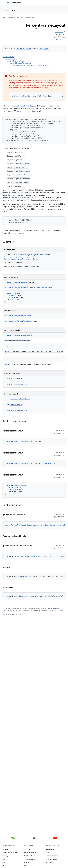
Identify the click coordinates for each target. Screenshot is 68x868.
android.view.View (11, 59)
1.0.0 (64, 34)
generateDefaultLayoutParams (16, 341)
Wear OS (49, 852)
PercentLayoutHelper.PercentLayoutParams (21, 259)
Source (5, 859)
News (4, 862)
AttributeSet (42, 288)
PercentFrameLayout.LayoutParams (29, 255)
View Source (59, 32)
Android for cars (52, 859)
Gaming (27, 849)
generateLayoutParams (13, 321)
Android (5, 849)
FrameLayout (44, 49)
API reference (9, 10)
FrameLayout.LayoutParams (14, 257)
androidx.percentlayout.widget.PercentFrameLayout (32, 65)
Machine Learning (30, 852)
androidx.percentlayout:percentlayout (53, 29)
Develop (20, 18)
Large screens (51, 849)
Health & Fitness (30, 856)
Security (5, 856)
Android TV (50, 862)
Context (24, 282)
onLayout (8, 351)
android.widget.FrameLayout (21, 63)
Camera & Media (30, 859)
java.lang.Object (8, 57)
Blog (4, 866)
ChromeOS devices (53, 856)
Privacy (27, 862)
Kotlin (57, 40)
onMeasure (9, 364)
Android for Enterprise (10, 852)
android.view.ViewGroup (17, 61)
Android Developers (9, 18)
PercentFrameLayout (24, 49)
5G (25, 866)
